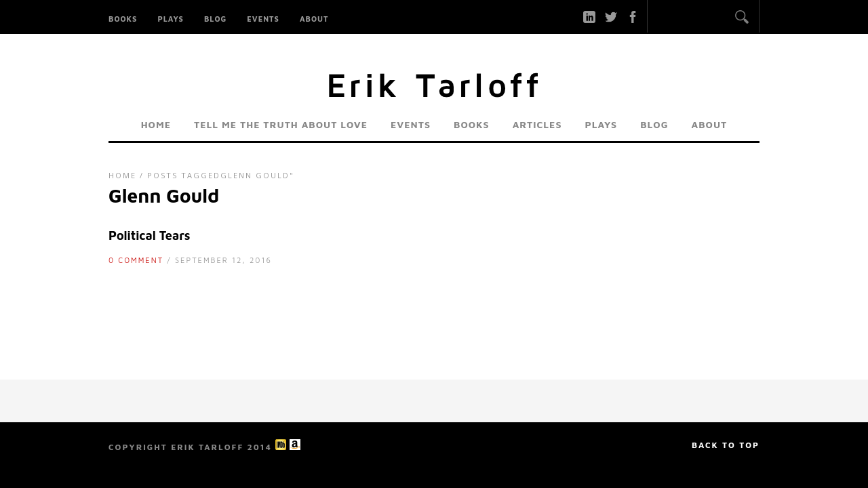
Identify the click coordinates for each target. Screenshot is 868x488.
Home (156, 124)
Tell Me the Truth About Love (281, 124)
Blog (215, 19)
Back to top (726, 445)
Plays (171, 19)
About (314, 19)
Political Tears (149, 236)
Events (263, 19)
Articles (537, 124)
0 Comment (136, 260)
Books (123, 19)
